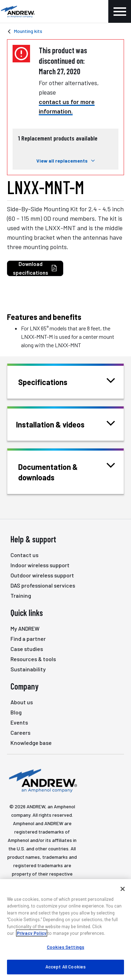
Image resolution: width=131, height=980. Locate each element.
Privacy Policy (32, 933)
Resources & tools (33, 659)
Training (21, 595)
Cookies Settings (65, 947)
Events (19, 722)
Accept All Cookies (65, 967)
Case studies (27, 649)
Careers (20, 732)
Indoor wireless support (40, 565)
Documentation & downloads (67, 471)
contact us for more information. (67, 106)
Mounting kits (28, 31)
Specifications (52, 381)
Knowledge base (31, 743)
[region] (65, 930)
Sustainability (28, 669)
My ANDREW (25, 628)
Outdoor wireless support (42, 575)
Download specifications (35, 268)
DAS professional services (43, 585)
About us (22, 702)
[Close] (123, 889)
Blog (16, 712)
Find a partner (28, 639)
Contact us (24, 555)
